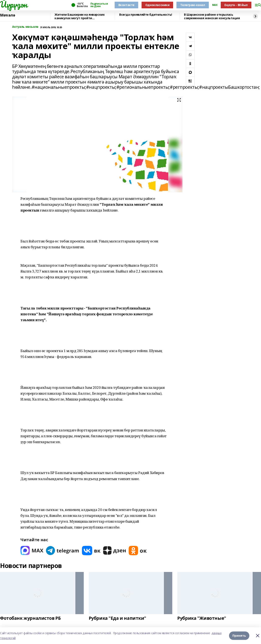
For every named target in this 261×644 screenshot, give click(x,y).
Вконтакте (126, 5)
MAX (215, 5)
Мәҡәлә (8, 15)
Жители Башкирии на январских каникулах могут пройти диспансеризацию (79, 16)
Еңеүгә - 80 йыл (236, 5)
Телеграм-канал (193, 5)
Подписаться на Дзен (99, 5)
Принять (239, 636)
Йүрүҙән (14, 4)
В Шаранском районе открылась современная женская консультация (212, 16)
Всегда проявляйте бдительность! (146, 15)
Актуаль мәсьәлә (25, 27)
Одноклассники (157, 5)
